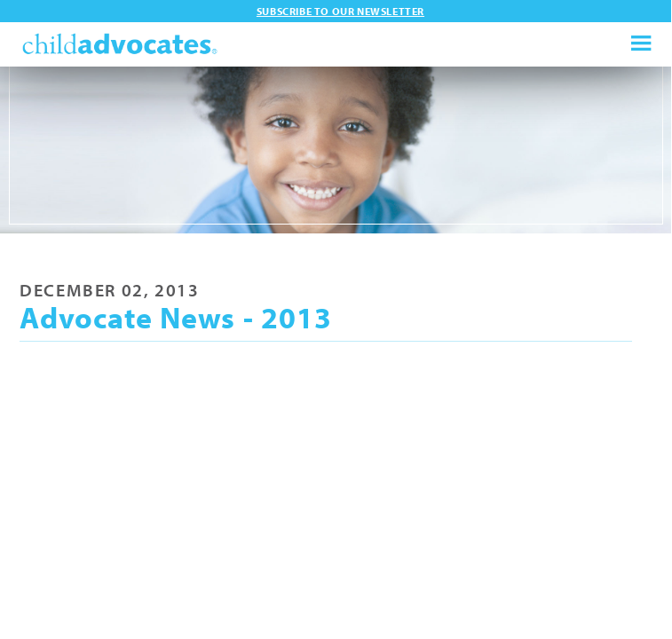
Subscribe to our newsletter (340, 11)
